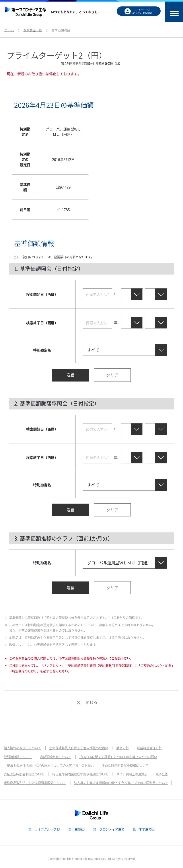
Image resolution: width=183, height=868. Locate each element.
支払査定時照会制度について (25, 770)
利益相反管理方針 (158, 744)
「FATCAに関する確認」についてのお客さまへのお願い (125, 753)
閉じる (91, 698)
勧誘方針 (130, 744)
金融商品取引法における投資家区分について (37, 779)
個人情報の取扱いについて (24, 744)
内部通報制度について (58, 753)
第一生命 (74, 825)
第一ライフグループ (40, 825)
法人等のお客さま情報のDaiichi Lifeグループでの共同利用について (128, 779)
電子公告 (171, 770)
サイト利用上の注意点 (140, 770)
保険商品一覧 (33, 30)
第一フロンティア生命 (109, 825)
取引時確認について (19, 753)
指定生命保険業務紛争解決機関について (85, 770)
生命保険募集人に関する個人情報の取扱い (83, 744)
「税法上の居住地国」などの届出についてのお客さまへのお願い (52, 761)
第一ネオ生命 (144, 825)
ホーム (9, 30)
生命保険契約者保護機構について (133, 761)
